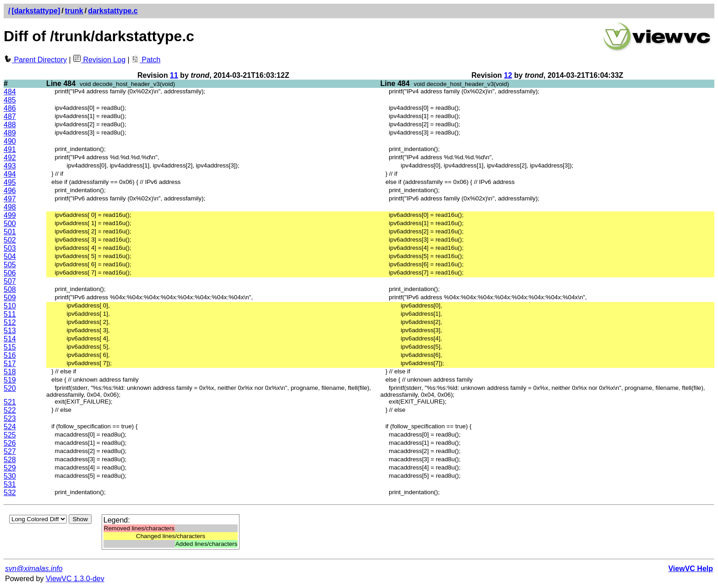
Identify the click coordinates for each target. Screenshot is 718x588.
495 (10, 182)
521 (10, 402)
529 (10, 468)
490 (10, 141)
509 (10, 298)
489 (10, 133)
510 (10, 306)
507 (10, 281)
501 (10, 232)
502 (10, 240)
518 (10, 372)
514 (10, 339)
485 (10, 100)
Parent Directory (35, 60)
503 (10, 248)
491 (10, 149)
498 (10, 207)
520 (10, 388)
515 (10, 347)
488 (10, 125)
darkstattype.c (113, 11)
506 (10, 273)
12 (508, 75)
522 (10, 410)
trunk (74, 11)
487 (10, 116)
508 (10, 289)
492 (10, 158)
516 (10, 355)
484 (10, 92)
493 (10, 166)
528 (10, 460)
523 (10, 418)
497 (10, 199)
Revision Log (99, 60)
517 (10, 364)
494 (10, 174)
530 (10, 476)
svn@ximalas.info (34, 569)
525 (10, 435)
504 (10, 256)
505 (10, 265)
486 (10, 108)
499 (10, 215)
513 (10, 331)
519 (10, 380)
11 (174, 75)
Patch (146, 60)
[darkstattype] (36, 11)
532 (10, 493)
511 (10, 314)
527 (10, 451)
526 (10, 443)
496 (10, 191)
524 (10, 427)
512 (10, 322)
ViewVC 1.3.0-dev (75, 579)
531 (10, 484)
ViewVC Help (691, 569)
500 (10, 224)
